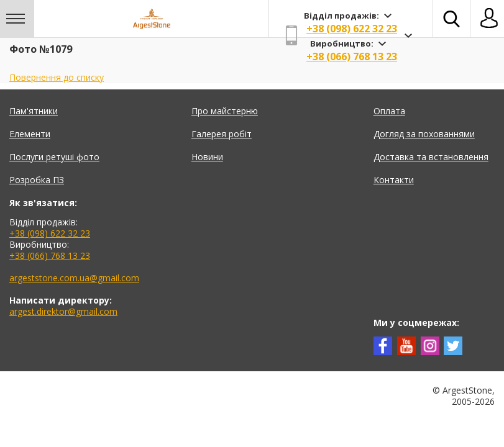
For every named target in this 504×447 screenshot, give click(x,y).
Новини (207, 157)
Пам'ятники (34, 111)
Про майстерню (225, 111)
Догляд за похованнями (424, 134)
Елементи (30, 134)
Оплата (389, 111)
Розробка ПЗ (37, 180)
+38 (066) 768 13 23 (352, 56)
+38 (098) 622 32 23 (352, 29)
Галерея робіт (222, 134)
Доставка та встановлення (431, 157)
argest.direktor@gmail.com (63, 311)
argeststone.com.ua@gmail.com (74, 278)
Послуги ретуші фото (54, 157)
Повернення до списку (57, 77)
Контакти (394, 180)
